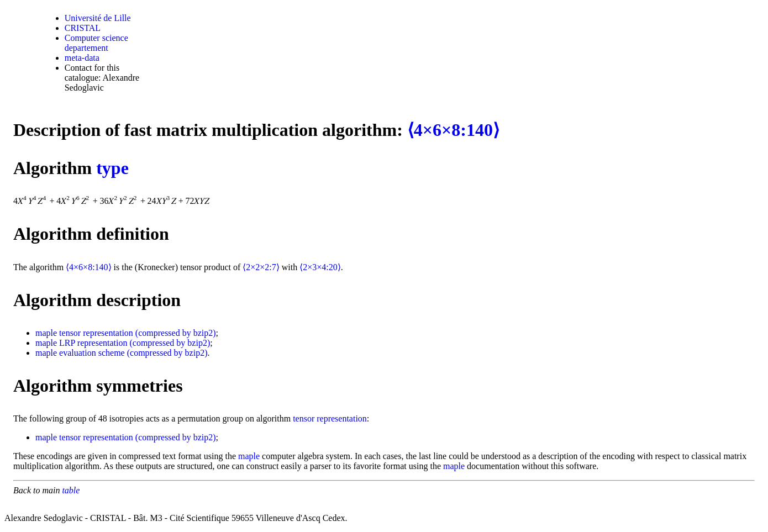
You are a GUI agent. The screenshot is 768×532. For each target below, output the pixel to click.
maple (46, 333)
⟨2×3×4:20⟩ (320, 267)
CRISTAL (83, 28)
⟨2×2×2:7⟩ (261, 267)
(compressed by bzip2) (176, 333)
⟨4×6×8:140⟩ (453, 130)
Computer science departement (96, 43)
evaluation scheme (92, 353)
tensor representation (96, 333)
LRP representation (93, 343)
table (71, 490)
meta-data (82, 58)
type (112, 168)
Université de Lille (98, 18)
